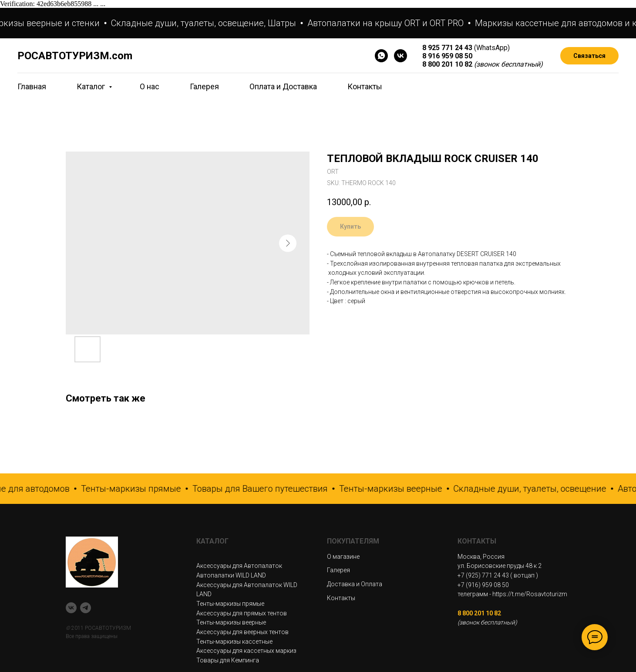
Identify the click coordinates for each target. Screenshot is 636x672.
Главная (32, 86)
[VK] (400, 56)
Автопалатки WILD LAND (231, 575)
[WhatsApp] (381, 56)
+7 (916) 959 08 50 (483, 585)
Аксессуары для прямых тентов (242, 613)
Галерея (204, 86)
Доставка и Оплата (355, 584)
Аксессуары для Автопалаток (239, 566)
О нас (150, 86)
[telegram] (86, 608)
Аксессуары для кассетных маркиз (246, 651)
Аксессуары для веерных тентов (242, 632)
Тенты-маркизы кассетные (234, 642)
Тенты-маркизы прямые (230, 604)
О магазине (343, 557)
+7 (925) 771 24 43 (483, 575)
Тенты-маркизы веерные (231, 622)
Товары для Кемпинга (228, 660)
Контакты (365, 86)
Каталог (92, 86)
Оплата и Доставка (283, 86)
